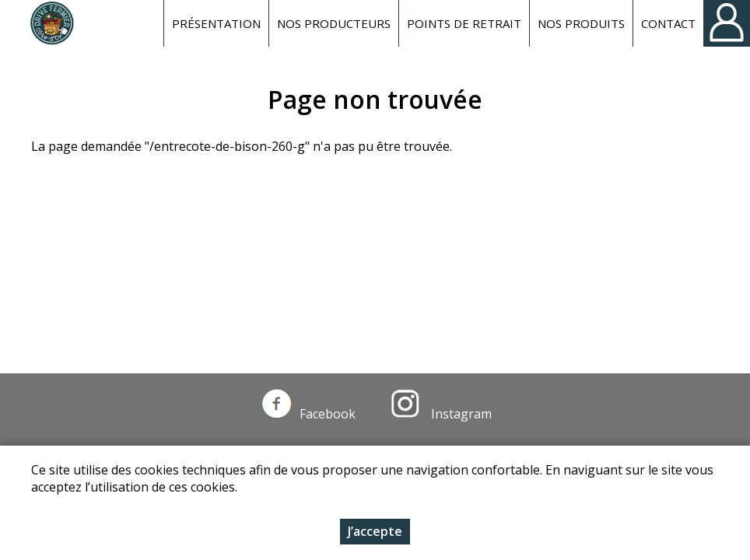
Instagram (441, 414)
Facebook (309, 414)
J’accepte (375, 533)
